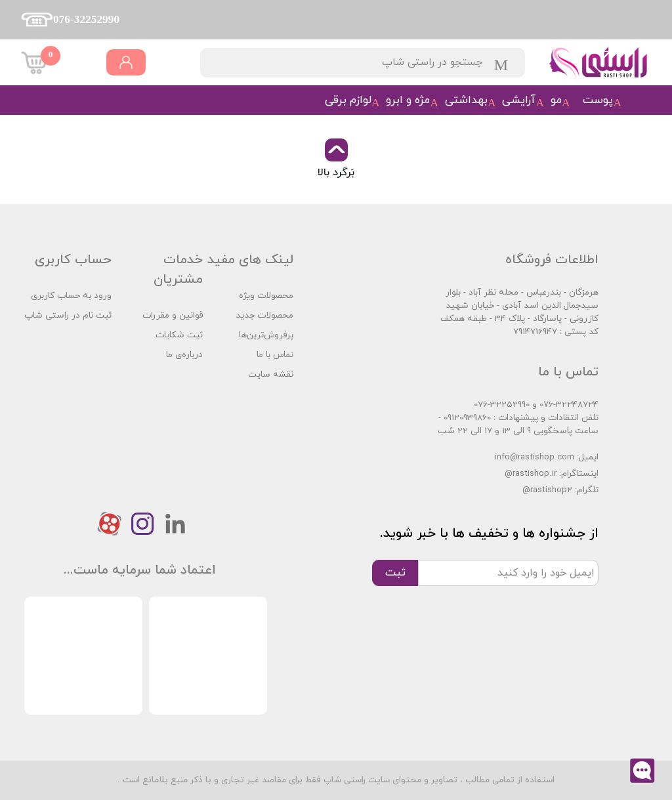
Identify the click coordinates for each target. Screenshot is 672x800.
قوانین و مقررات (173, 315)
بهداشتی (466, 100)
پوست (598, 100)
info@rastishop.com (535, 457)
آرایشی (519, 100)
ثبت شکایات (179, 335)
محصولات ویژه (266, 296)
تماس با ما (275, 355)
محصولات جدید (264, 315)
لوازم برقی (348, 100)
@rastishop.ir (531, 474)
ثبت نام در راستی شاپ (68, 315)
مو (556, 100)
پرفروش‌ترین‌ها (266, 335)
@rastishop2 (547, 490)
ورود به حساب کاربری (71, 296)
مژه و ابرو (408, 100)
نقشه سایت (271, 374)
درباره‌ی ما (184, 355)
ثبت (395, 573)
